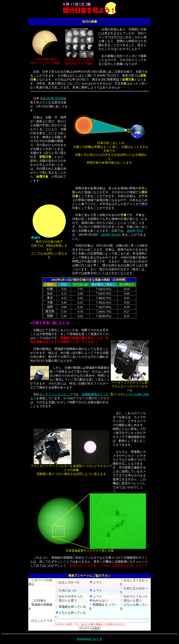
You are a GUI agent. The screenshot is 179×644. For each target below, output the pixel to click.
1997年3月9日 (54, 98)
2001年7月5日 (110, 235)
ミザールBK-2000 (137, 394)
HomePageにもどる (89, 639)
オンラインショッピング (56, 394)
